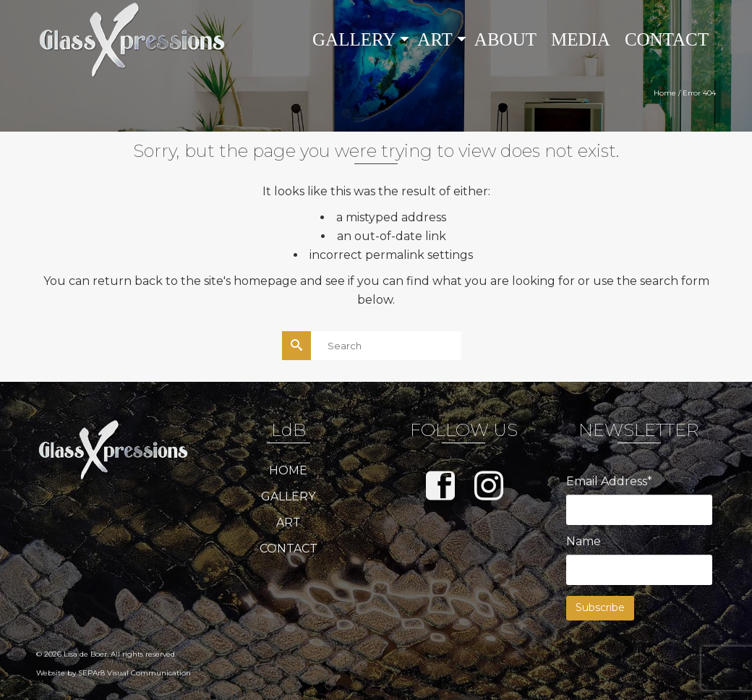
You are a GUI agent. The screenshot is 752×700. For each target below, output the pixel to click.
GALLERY (288, 496)
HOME (288, 470)
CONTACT (289, 549)
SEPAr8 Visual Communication (134, 673)
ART (289, 522)
